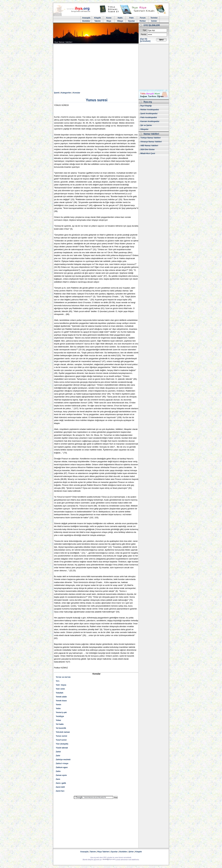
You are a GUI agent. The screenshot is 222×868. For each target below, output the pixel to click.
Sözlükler (86, 21)
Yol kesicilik (61, 728)
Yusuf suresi (61, 740)
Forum (143, 18)
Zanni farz (60, 791)
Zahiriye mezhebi (63, 760)
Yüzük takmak (62, 748)
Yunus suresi (61, 736)
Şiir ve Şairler (146, 125)
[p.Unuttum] (145, 41)
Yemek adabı (61, 697)
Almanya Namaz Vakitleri (151, 142)
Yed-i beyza (61, 685)
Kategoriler (66, 93)
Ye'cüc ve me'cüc (63, 677)
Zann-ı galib (61, 783)
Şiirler (131, 852)
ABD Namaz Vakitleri (149, 146)
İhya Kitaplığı (146, 106)
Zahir (58, 756)
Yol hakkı (60, 724)
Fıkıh (131, 18)
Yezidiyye (60, 716)
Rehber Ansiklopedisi (150, 110)
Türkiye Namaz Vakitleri (151, 138)
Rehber (143, 21)
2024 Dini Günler (148, 150)
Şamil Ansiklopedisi (149, 114)
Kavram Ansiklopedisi (150, 121)
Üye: (145, 30)
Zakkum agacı (62, 767)
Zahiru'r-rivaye (62, 763)
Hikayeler (144, 129)
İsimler (154, 21)
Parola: (144, 34)
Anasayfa (86, 18)
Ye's (58, 681)
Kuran (109, 18)
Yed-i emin (60, 689)
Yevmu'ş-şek (61, 712)
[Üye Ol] (144, 39)
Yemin (58, 705)
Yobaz (58, 720)
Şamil (57, 93)
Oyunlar (131, 21)
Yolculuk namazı (63, 732)
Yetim (58, 709)
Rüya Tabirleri (103, 852)
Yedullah (59, 693)
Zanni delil (60, 787)
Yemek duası (61, 701)
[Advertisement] (111, 67)
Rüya (109, 21)
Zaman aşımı (61, 775)
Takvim (97, 21)
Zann (58, 779)
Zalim (58, 771)
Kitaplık (139, 852)
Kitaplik (98, 18)
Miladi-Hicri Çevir (148, 153)
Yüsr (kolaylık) (62, 744)
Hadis (120, 18)
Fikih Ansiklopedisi (149, 118)
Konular (77, 93)
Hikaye (120, 21)
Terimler (154, 18)
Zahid (58, 752)
